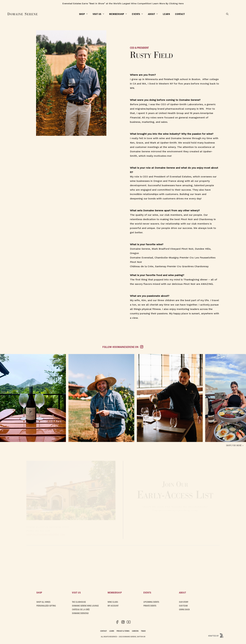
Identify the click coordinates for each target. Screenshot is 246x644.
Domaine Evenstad (80, 613)
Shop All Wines (43, 602)
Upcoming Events (151, 602)
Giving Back (184, 609)
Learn (112, 631)
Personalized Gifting (46, 606)
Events (147, 592)
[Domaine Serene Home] (23, 14)
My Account (113, 606)
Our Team (183, 606)
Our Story (184, 602)
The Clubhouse (79, 602)
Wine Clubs (113, 602)
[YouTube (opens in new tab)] (129, 622)
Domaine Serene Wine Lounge (85, 606)
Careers (135, 631)
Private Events (150, 606)
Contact (104, 631)
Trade (143, 631)
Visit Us (76, 592)
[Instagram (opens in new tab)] (123, 622)
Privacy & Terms (123, 631)
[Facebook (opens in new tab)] (117, 622)
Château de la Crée (81, 609)
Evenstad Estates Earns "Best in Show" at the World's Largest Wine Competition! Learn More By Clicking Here (123, 3)
